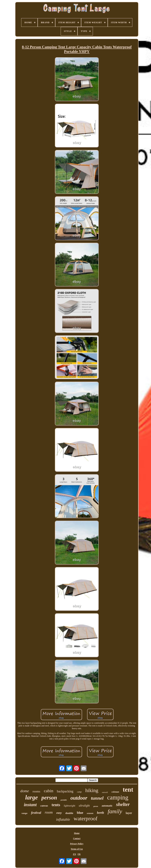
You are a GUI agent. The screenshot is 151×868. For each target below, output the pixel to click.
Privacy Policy (77, 844)
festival (36, 813)
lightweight (69, 806)
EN (75, 854)
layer (129, 813)
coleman (115, 792)
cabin (49, 791)
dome (25, 791)
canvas (44, 806)
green (96, 806)
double (69, 813)
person (49, 798)
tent (128, 790)
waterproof (86, 818)
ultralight (84, 806)
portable (64, 800)
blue (80, 813)
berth (100, 813)
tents (56, 805)
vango (25, 813)
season (90, 813)
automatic (107, 806)
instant (30, 805)
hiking (92, 790)
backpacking (65, 791)
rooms (36, 791)
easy (59, 813)
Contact (77, 838)
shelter (123, 804)
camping (118, 797)
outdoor (79, 798)
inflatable (63, 819)
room (49, 812)
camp (79, 792)
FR (79, 854)
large (32, 797)
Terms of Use (77, 849)
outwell (105, 792)
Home (77, 833)
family (115, 811)
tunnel (97, 798)
